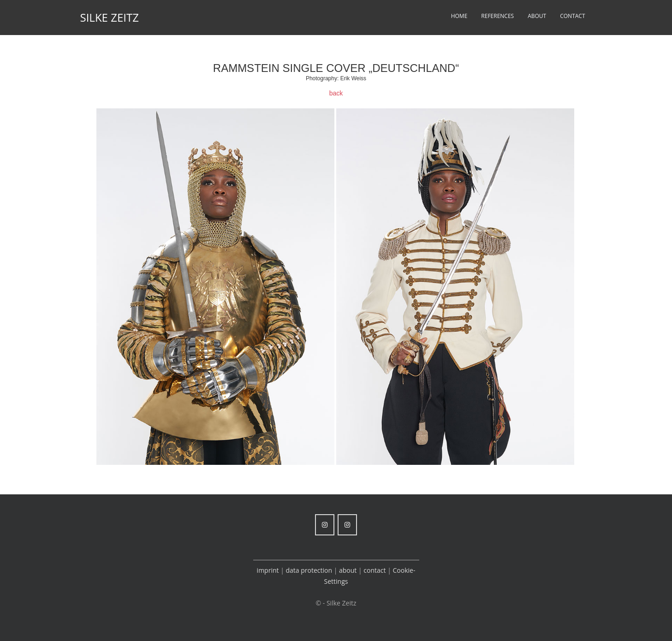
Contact (572, 16)
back (336, 93)
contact (375, 570)
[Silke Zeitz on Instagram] (325, 525)
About (537, 16)
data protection (309, 570)
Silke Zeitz (110, 17)
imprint (268, 570)
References (497, 16)
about (349, 570)
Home (459, 16)
